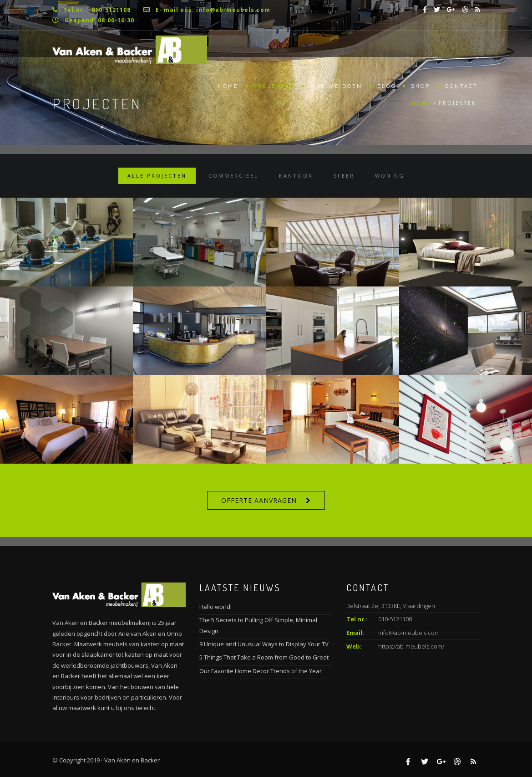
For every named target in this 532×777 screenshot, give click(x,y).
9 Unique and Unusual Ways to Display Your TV (264, 644)
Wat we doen (336, 86)
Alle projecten (157, 176)
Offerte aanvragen (259, 500)
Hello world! (215, 607)
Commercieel (233, 176)
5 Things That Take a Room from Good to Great (264, 657)
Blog (387, 86)
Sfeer (344, 176)
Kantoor (296, 176)
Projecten (274, 86)
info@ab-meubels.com (409, 633)
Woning (390, 176)
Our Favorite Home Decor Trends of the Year (261, 671)
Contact (461, 86)
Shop (421, 86)
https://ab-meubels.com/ (411, 646)
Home (228, 86)
